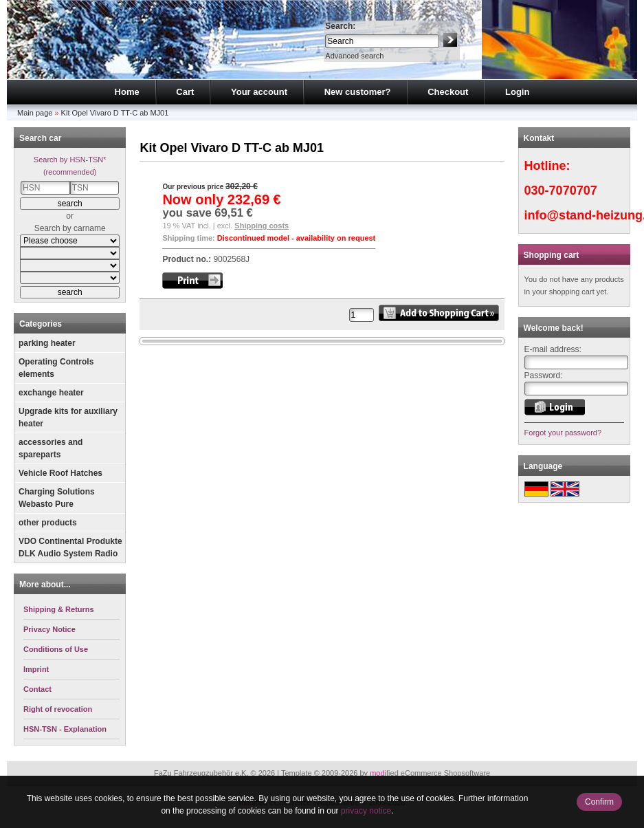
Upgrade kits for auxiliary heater (68, 417)
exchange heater (51, 393)
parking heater (47, 343)
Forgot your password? (563, 433)
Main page (35, 113)
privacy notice (366, 811)
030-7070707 (561, 190)
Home (127, 92)
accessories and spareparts (51, 448)
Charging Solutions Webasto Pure (57, 498)
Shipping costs (262, 226)
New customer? (358, 92)
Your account (259, 92)
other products (48, 523)
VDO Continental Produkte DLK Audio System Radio (70, 547)
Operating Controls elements (56, 368)
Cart (185, 92)
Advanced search (354, 56)
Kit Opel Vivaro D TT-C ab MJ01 (115, 113)
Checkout (448, 92)
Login (517, 92)
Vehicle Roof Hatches (60, 473)
